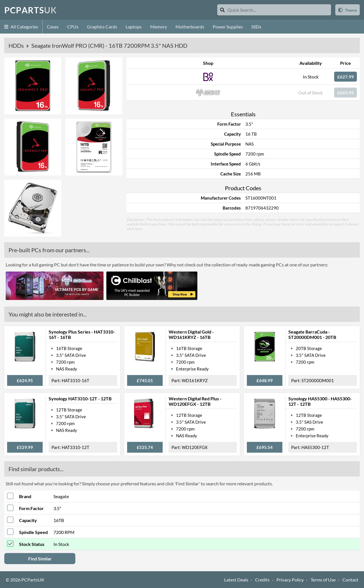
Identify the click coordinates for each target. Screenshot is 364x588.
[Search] (222, 10)
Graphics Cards (102, 27)
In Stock (311, 77)
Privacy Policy (290, 580)
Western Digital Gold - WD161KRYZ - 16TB (191, 334)
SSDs (256, 27)
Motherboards (190, 27)
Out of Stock (311, 93)
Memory (159, 27)
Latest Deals (236, 580)
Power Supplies (228, 27)
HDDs (17, 45)
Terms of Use (323, 580)
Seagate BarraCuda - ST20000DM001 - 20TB (312, 334)
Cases (53, 27)
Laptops (134, 27)
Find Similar (40, 559)
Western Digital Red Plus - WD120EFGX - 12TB (195, 401)
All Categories (21, 27)
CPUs (73, 27)
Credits (262, 580)
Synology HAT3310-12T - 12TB (80, 398)
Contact (350, 580)
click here (134, 229)
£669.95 (346, 93)
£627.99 (346, 77)
